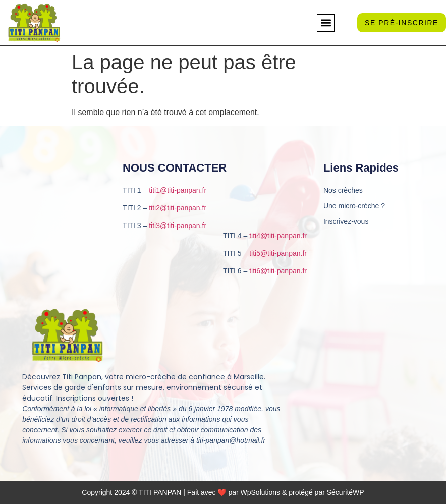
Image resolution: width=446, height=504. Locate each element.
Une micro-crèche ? (354, 206)
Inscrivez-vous (346, 221)
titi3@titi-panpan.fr (178, 226)
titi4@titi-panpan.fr (278, 236)
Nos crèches (343, 190)
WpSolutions (261, 492)
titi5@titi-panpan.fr (278, 253)
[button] (326, 23)
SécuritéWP (346, 492)
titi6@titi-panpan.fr (278, 271)
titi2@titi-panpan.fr (178, 208)
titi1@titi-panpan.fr (178, 190)
